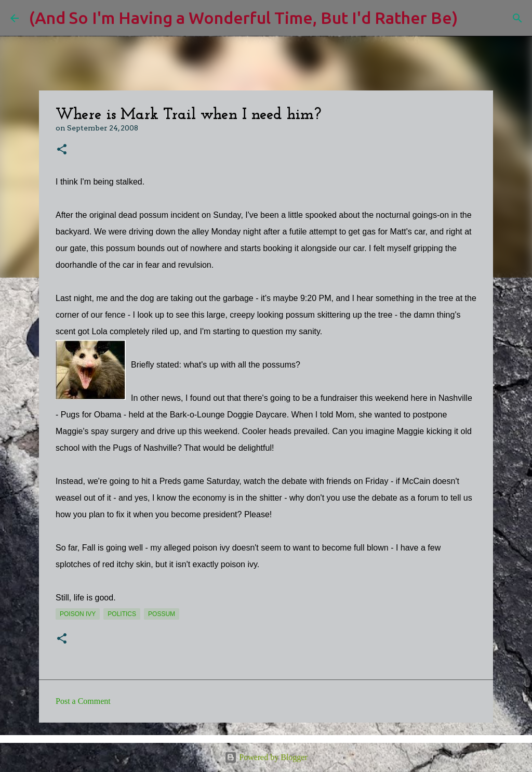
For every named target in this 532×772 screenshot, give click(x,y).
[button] (62, 150)
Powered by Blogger (266, 757)
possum (162, 614)
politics (122, 614)
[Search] (472, 18)
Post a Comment (83, 701)
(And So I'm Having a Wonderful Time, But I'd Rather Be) (243, 18)
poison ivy (78, 614)
